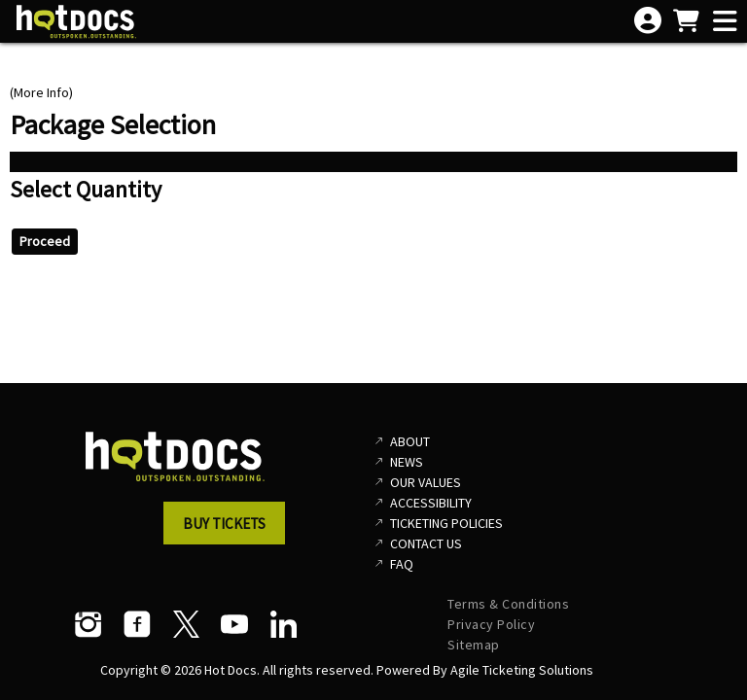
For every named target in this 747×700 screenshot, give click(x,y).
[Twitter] (186, 624)
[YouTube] (234, 624)
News (407, 462)
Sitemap (474, 645)
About (410, 441)
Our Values (426, 482)
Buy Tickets (224, 524)
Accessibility (431, 503)
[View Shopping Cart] (686, 22)
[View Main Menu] (725, 22)
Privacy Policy (491, 624)
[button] (230, 529)
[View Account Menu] (648, 21)
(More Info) (41, 92)
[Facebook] (137, 624)
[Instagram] (89, 624)
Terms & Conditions (508, 604)
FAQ (402, 564)
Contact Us (426, 543)
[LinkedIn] (283, 624)
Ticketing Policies (446, 523)
